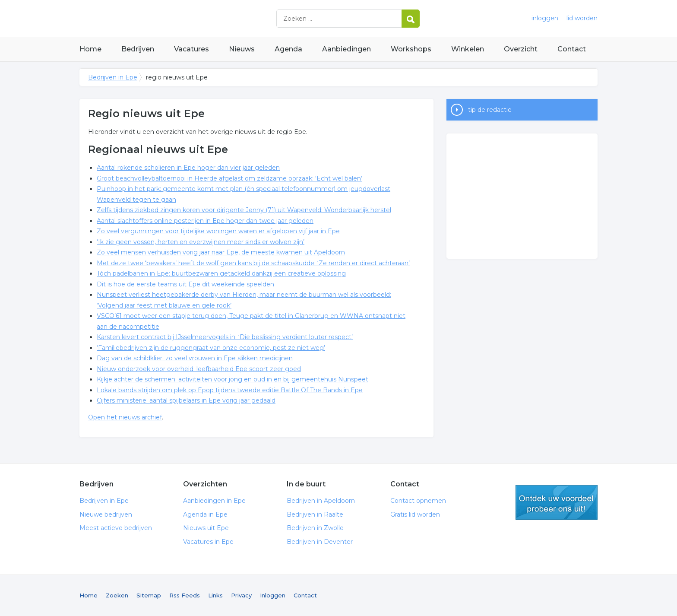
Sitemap (149, 595)
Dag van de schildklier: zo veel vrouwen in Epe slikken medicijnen (195, 358)
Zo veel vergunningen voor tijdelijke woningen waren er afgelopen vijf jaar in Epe (218, 231)
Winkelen (468, 49)
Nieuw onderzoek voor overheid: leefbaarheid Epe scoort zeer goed (199, 369)
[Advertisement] (522, 196)
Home (90, 49)
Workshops (411, 49)
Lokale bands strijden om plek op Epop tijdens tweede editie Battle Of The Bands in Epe (230, 390)
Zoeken (117, 595)
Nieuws (242, 49)
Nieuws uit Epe (206, 528)
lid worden (582, 18)
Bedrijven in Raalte (315, 514)
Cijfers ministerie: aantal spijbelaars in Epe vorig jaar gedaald (186, 400)
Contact (572, 49)
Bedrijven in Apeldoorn (321, 501)
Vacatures (191, 49)
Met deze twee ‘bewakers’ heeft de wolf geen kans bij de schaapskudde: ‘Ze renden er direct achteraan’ (253, 263)
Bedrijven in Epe (187, 18)
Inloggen (273, 595)
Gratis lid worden (415, 514)
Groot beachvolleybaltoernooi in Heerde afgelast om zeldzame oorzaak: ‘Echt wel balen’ (229, 178)
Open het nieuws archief (125, 417)
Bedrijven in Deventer (320, 542)
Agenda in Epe (205, 514)
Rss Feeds (185, 595)
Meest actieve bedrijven (116, 528)
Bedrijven (138, 49)
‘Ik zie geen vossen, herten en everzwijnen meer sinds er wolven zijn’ (201, 242)
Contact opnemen (418, 501)
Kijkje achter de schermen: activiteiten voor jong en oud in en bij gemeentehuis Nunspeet (233, 379)
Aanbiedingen (346, 49)
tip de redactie (490, 110)
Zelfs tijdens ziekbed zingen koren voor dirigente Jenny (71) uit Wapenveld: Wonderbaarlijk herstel (244, 210)
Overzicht (521, 49)
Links (215, 595)
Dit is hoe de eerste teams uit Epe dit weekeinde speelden (185, 284)
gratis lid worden (557, 502)
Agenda (288, 49)
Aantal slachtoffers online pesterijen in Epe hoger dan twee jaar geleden (205, 221)
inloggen (545, 18)
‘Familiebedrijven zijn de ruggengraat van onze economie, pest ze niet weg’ (211, 348)
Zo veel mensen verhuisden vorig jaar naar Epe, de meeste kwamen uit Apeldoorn (221, 252)
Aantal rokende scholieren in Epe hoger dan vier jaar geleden (188, 168)
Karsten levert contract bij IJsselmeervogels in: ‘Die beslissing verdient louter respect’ (225, 337)
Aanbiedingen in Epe (214, 501)
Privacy (241, 595)
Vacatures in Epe (208, 542)
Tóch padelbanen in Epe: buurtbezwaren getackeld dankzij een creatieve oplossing (221, 273)
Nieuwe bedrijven (106, 514)
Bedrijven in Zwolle (315, 528)
